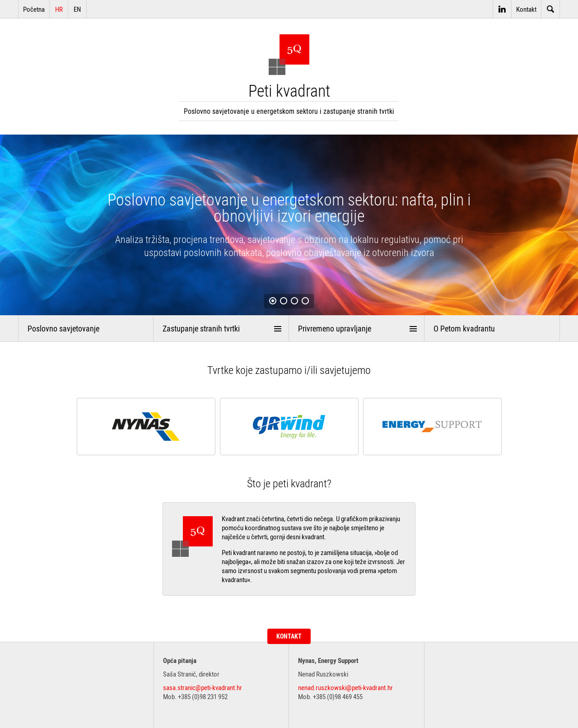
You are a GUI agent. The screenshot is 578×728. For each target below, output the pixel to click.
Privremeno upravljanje (335, 328)
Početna (34, 9)
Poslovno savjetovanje (63, 328)
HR (59, 9)
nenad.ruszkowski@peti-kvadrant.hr (345, 687)
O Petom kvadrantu (464, 328)
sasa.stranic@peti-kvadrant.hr (203, 687)
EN (77, 9)
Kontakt (526, 9)
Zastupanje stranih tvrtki (201, 328)
